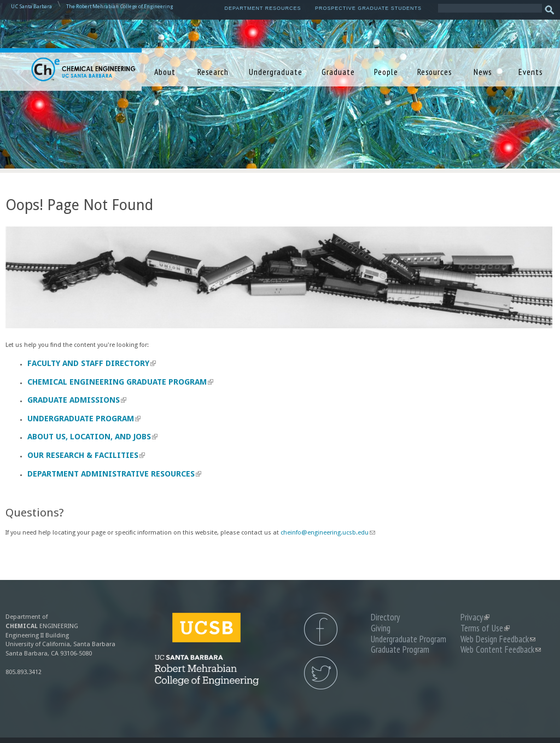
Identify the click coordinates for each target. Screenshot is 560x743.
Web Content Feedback (501, 649)
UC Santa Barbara (31, 6)
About (165, 72)
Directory (385, 617)
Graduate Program (400, 649)
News (483, 72)
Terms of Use (485, 628)
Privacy (475, 617)
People (386, 72)
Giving (381, 628)
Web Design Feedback (498, 639)
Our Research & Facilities (86, 455)
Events (530, 72)
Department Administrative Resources (114, 474)
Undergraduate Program (84, 419)
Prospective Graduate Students (368, 8)
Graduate (338, 72)
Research (213, 72)
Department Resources (263, 8)
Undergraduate (276, 72)
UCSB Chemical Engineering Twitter (321, 673)
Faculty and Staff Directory (92, 363)
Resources (434, 72)
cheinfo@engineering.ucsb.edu (328, 533)
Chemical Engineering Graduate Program (120, 382)
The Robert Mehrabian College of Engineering (119, 6)
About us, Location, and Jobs (92, 437)
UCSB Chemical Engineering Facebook (321, 629)
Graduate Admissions (77, 400)
